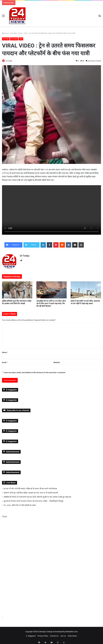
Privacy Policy (43, 635)
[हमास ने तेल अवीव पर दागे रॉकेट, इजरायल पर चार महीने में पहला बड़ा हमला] (86, 289)
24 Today (10, 61)
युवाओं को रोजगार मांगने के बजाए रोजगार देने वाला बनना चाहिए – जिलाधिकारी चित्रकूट (34, 500)
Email (5, 361)
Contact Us (54, 635)
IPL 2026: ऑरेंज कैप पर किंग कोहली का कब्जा (20, 504)
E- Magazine (31, 635)
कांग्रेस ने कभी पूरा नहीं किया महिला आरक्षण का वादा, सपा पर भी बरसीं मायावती (31, 492)
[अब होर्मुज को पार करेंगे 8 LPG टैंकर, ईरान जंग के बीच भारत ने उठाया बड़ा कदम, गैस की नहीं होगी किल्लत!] (51, 289)
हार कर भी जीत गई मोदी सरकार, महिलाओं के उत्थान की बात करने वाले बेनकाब (30, 487)
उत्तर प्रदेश (13, 33)
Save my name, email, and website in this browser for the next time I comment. (35, 371)
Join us (63, 635)
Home (5, 33)
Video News (72, 635)
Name (5, 351)
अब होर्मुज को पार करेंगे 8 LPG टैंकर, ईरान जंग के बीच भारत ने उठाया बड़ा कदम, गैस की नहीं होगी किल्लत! (51, 303)
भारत (21, 39)
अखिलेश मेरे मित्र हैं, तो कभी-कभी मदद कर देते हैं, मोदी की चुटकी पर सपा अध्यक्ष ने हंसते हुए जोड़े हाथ (37, 496)
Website (57, 361)
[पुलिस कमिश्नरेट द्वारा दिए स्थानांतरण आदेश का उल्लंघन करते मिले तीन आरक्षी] (17, 289)
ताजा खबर (14, 39)
